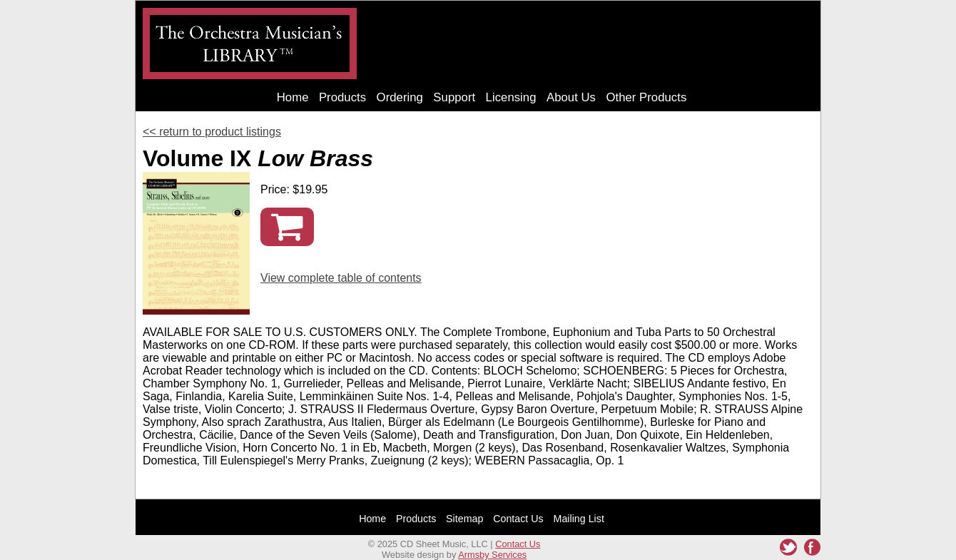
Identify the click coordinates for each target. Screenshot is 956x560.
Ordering (400, 97)
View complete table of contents (341, 278)
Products (342, 97)
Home (293, 97)
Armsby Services (492, 555)
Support (454, 97)
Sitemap (464, 519)
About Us (571, 97)
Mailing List (579, 519)
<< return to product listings (212, 132)
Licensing (511, 97)
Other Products (646, 97)
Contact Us (518, 519)
